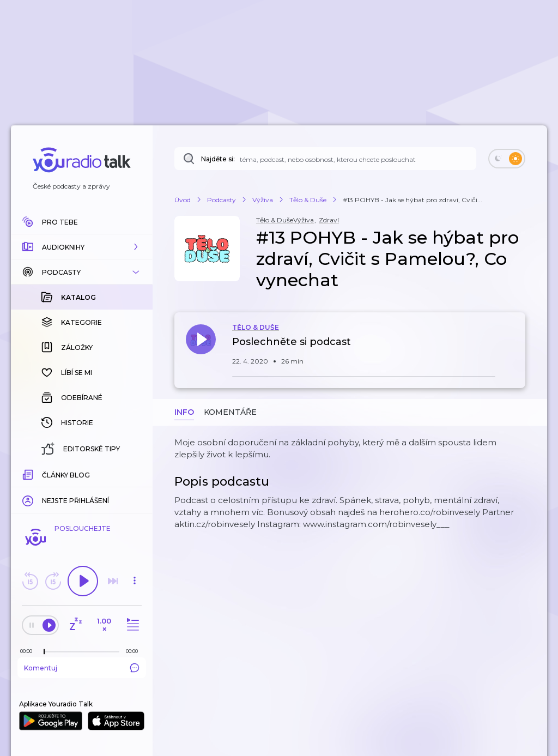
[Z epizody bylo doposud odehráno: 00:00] (29, 651)
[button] (82, 247)
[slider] (44, 652)
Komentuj (82, 668)
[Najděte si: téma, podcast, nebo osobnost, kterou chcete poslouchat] (325, 159)
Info (184, 412)
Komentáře (230, 412)
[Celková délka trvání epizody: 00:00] (135, 651)
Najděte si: (218, 159)
